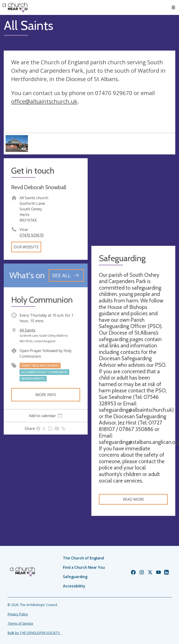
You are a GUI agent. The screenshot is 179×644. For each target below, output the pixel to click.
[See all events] (66, 275)
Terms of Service (20, 623)
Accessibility (74, 586)
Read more (133, 499)
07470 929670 (32, 235)
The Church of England (83, 558)
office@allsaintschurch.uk (44, 101)
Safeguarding (75, 577)
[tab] (46, 416)
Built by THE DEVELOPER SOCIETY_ (34, 633)
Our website (26, 247)
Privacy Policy (18, 614)
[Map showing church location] (133, 200)
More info (46, 395)
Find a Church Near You (84, 567)
